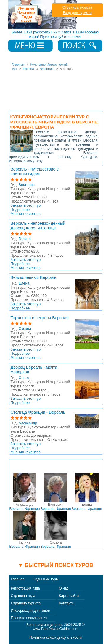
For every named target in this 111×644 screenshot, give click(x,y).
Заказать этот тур (26, 205)
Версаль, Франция (24, 507)
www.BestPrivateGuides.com (55, 629)
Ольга (24, 378)
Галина (25, 239)
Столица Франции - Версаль (38, 412)
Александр (28, 423)
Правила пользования (29, 618)
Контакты (67, 603)
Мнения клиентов (26, 214)
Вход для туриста (77, 13)
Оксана (25, 329)
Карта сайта (69, 596)
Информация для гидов (30, 611)
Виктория (27, 185)
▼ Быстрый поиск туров (55, 565)
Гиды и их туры (46, 579)
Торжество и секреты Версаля (40, 318)
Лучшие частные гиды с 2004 (43, 14)
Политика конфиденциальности (55, 637)
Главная (18, 579)
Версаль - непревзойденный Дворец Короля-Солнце (38, 226)
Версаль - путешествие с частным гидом (35, 171)
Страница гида (23, 596)
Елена (24, 283)
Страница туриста (77, 7)
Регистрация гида (25, 588)
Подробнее (20, 210)
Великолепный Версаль (34, 277)
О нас (64, 588)
